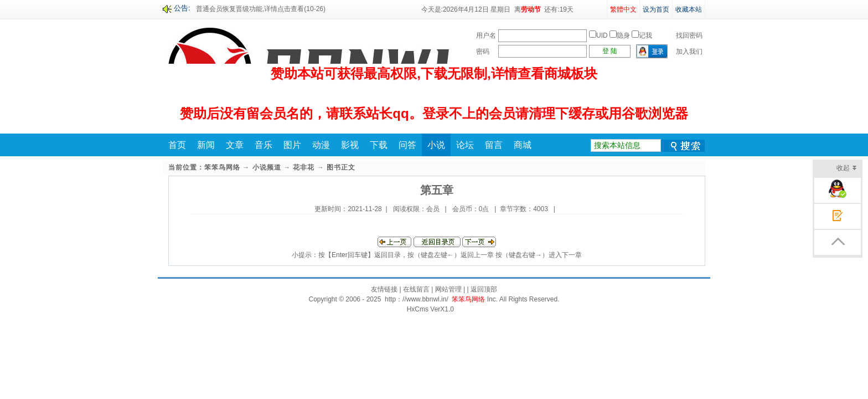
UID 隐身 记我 (621, 35)
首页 (177, 145)
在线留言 (416, 289)
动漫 (321, 145)
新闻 (206, 145)
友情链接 (384, 289)
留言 (494, 145)
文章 (235, 145)
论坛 (465, 145)
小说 (436, 145)
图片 (292, 145)
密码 (483, 52)
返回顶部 (484, 289)
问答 (407, 145)
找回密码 (689, 35)
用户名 (486, 35)
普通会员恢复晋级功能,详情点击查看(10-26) (261, 9)
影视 (350, 145)
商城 (523, 145)
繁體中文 (623, 9)
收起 (847, 169)
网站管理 (448, 289)
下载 (379, 145)
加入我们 (689, 52)
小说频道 (267, 167)
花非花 (304, 167)
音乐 (263, 145)
